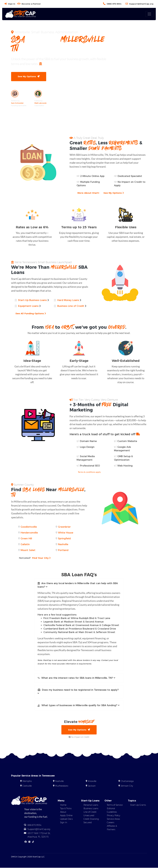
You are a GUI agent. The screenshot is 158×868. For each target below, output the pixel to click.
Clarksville (27, 786)
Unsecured (89, 816)
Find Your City (35, 558)
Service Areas (113, 819)
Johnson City (127, 786)
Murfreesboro (62, 786)
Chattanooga (127, 781)
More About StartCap (91, 193)
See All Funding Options (31, 314)
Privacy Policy (113, 816)
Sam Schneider (17, 103)
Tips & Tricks (66, 809)
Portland (63, 550)
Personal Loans (91, 805)
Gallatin (25, 544)
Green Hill (26, 539)
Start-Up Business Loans (32, 300)
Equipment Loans (28, 306)
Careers (110, 823)
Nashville (63, 544)
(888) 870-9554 (114, 4)
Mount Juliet (28, 550)
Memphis (27, 781)
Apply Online (66, 816)
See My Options (29, 77)
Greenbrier (64, 527)
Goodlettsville (29, 527)
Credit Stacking (91, 819)
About (63, 812)
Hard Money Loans (68, 300)
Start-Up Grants (138, 805)
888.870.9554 (34, 825)
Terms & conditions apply (89, 472)
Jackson (92, 786)
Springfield (64, 539)
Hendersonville (29, 533)
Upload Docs (66, 819)
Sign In (12, 4)
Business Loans (91, 809)
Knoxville (92, 781)
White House (66, 533)
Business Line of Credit (71, 306)
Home (63, 805)
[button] (79, 585)
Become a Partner (31, 4)
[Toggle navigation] (149, 14)
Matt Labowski (40, 103)
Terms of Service (115, 805)
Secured (88, 823)
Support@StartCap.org (141, 4)
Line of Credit (90, 812)
